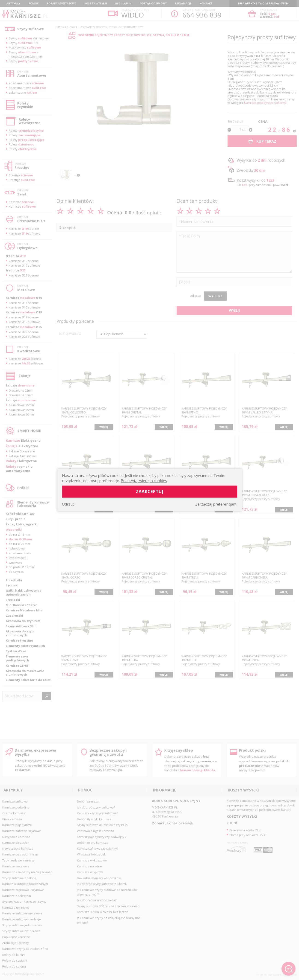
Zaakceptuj (150, 491)
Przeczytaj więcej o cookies (144, 481)
